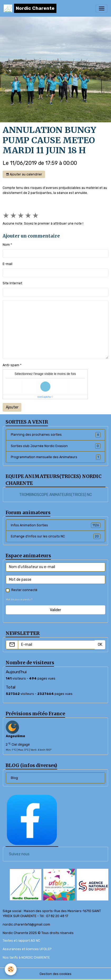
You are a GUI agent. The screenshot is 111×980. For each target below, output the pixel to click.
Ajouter (12, 407)
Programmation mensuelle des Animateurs (56, 457)
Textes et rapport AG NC (21, 941)
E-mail (8, 264)
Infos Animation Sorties (56, 525)
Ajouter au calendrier (24, 175)
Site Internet (12, 283)
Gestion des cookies (55, 974)
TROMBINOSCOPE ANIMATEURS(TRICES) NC (55, 495)
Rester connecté (24, 590)
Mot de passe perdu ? (19, 599)
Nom (6, 245)
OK (100, 645)
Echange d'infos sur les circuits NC (56, 536)
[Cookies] (11, 969)
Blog (14, 778)
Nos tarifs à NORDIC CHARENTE (26, 958)
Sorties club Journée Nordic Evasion (56, 446)
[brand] (30, 8)
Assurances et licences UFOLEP (27, 949)
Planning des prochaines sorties (56, 435)
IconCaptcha (44, 397)
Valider (55, 610)
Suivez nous (19, 854)
